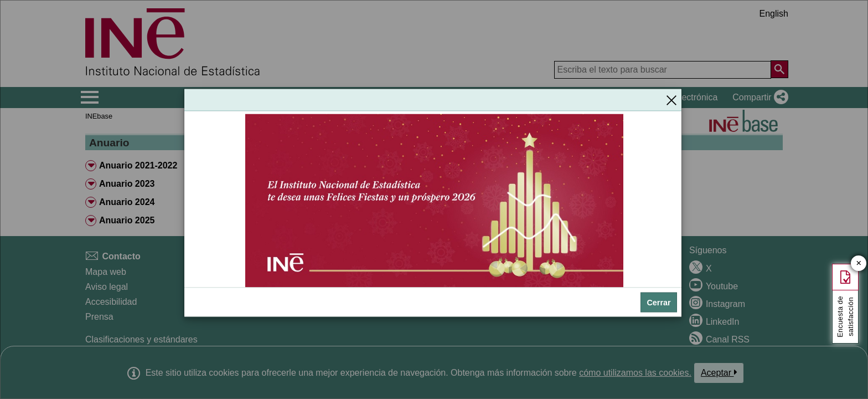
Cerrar (658, 302)
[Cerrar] (671, 100)
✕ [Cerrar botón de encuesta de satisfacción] (859, 264)
